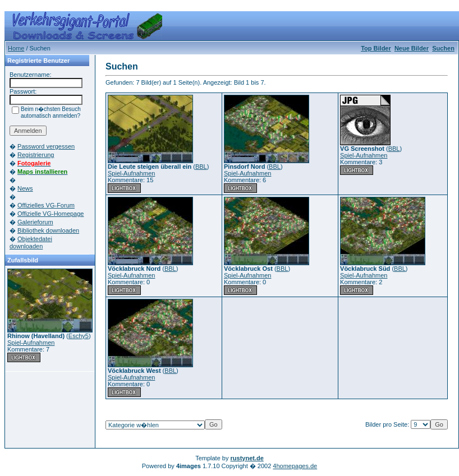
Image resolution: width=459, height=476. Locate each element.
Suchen (443, 48)
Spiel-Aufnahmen (31, 343)
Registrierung (36, 155)
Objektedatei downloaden (31, 242)
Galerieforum (35, 222)
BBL (201, 167)
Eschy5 (79, 336)
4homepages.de (295, 466)
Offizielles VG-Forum (46, 205)
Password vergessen (46, 146)
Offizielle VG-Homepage (51, 214)
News (25, 188)
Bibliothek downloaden (48, 230)
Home (16, 48)
